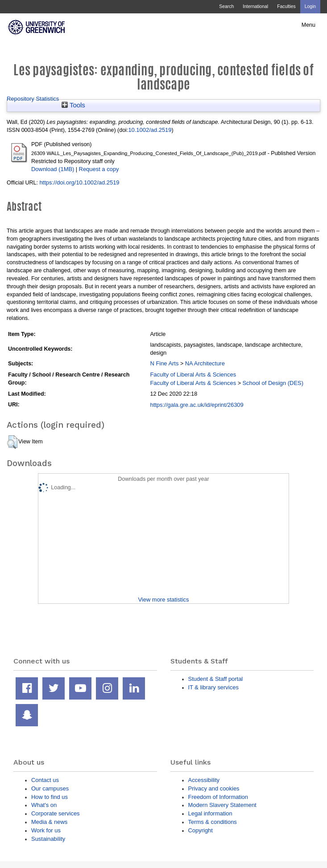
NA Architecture (205, 363)
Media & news (49, 822)
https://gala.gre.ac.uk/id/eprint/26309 (197, 405)
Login (310, 6)
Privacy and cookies (214, 788)
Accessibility (204, 780)
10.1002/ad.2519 (150, 130)
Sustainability (48, 839)
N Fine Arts (164, 363)
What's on (44, 805)
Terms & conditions (213, 822)
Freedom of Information (218, 797)
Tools (73, 105)
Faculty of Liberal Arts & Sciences (193, 375)
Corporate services (56, 813)
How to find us (50, 797)
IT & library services (213, 687)
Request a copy (99, 169)
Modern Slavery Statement (222, 805)
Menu (308, 25)
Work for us (46, 830)
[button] (12, 442)
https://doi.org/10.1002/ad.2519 (79, 182)
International (255, 6)
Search (226, 6)
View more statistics (163, 600)
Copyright (201, 830)
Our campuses (50, 788)
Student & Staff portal (216, 679)
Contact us (45, 780)
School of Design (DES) (273, 383)
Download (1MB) (53, 169)
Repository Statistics (33, 99)
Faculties (286, 6)
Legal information (210, 813)
